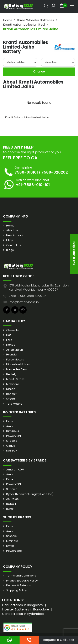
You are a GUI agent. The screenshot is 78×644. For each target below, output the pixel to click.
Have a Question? (74, 254)
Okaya (11, 446)
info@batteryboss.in (24, 302)
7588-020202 (55, 172)
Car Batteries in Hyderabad (23, 614)
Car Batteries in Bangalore (22, 605)
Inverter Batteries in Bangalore (26, 609)
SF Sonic (12, 441)
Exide (10, 421)
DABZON (12, 451)
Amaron (12, 426)
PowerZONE (14, 436)
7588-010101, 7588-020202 (27, 296)
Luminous (13, 431)
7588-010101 (26, 172)
